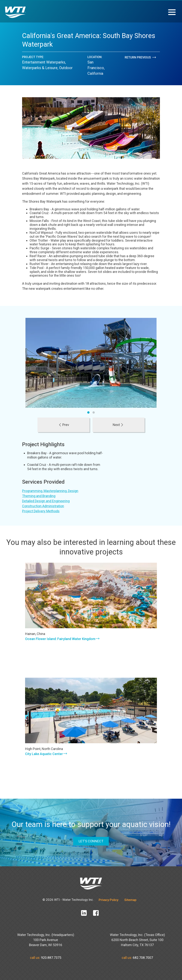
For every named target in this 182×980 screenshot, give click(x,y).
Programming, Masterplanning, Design (50, 491)
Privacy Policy (109, 900)
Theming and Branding (39, 496)
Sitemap (130, 900)
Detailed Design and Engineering (46, 501)
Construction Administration (43, 506)
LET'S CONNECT (91, 841)
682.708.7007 (143, 958)
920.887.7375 (51, 958)
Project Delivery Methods (41, 511)
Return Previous (141, 57)
